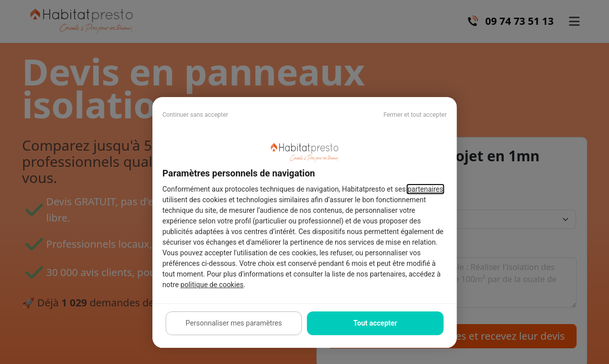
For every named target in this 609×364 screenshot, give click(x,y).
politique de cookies (212, 285)
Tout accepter (375, 323)
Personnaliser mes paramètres (234, 323)
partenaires (425, 189)
